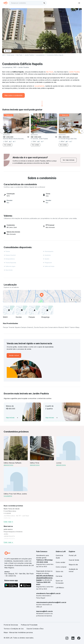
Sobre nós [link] (59, 571)
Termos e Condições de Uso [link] (14, 629)
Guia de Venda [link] (74, 560)
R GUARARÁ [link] (7, 513)
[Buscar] (44, 3)
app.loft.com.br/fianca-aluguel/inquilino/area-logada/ (45, 578)
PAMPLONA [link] (7, 518)
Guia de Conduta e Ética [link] (35, 629)
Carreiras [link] (59, 576)
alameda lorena (8, 465)
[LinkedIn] (73, 638)
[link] (69, 160)
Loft (3, 55)
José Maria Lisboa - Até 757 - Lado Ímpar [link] (16, 516)
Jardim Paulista (74, 72)
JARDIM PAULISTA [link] (9, 536)
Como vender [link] (61, 562)
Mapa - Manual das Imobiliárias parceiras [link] (18, 632)
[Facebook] (79, 638)
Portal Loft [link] (73, 555)
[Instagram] (67, 638)
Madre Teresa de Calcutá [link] (12, 509)
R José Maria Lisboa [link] (10, 511)
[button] (42, 296)
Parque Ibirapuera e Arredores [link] (13, 532)
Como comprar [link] (61, 567)
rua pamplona (39, 86)
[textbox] (28, 3)
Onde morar (10, 55)
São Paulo (50, 72)
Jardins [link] (6, 534)
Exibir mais (9, 522)
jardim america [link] (8, 529)
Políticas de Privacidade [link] (29, 625)
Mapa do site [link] (73, 565)
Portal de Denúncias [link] (11, 625)
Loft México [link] (60, 588)
